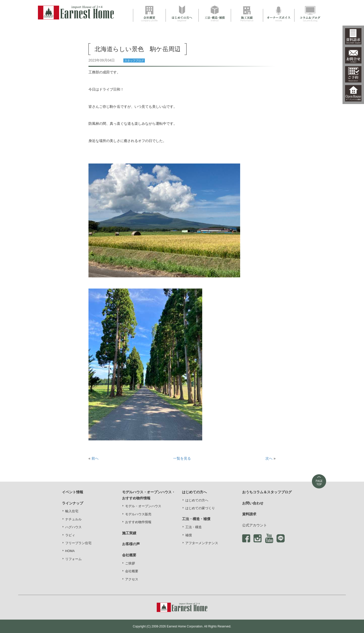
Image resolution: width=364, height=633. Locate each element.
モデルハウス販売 (138, 514)
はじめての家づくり (200, 508)
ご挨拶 (130, 563)
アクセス (132, 579)
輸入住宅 (72, 511)
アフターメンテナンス (202, 543)
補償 (189, 535)
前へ (95, 458)
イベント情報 (73, 492)
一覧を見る (182, 458)
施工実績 (129, 533)
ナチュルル (73, 519)
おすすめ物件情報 (138, 522)
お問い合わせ (253, 503)
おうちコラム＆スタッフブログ (267, 492)
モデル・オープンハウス (143, 506)
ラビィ (70, 535)
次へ (269, 458)
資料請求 (249, 514)
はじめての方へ (197, 500)
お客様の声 (131, 544)
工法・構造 (194, 527)
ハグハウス (73, 527)
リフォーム (73, 559)
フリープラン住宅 (78, 543)
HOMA (70, 551)
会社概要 (132, 571)
